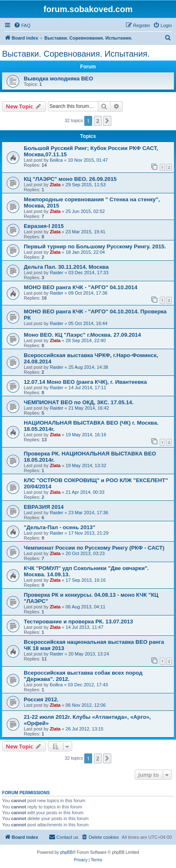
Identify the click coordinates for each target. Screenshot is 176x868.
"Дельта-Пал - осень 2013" (59, 527)
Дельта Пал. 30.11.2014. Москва (66, 267)
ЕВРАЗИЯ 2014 (44, 507)
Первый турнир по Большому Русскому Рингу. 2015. (95, 246)
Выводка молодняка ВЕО (58, 79)
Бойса (56, 160)
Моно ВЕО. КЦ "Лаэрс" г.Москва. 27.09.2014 (82, 335)
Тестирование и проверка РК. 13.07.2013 (78, 622)
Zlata (55, 185)
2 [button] (98, 121)
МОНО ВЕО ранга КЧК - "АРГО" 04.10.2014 (80, 287)
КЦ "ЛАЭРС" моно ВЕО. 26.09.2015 (70, 179)
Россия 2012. (41, 699)
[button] (107, 121)
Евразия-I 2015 (44, 226)
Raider (56, 273)
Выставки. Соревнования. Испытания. (76, 54)
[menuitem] (22, 25)
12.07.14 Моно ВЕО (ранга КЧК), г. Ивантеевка (85, 382)
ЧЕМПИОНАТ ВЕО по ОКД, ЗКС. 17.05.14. (79, 402)
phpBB (66, 852)
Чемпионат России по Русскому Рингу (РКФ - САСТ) (94, 548)
